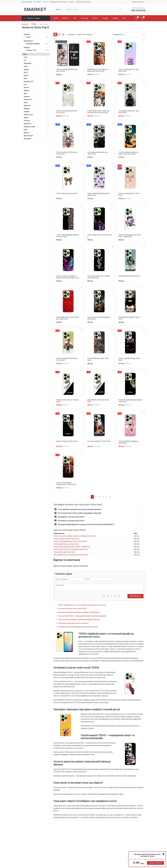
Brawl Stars (36, 139)
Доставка (37, 2)
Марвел (36, 90)
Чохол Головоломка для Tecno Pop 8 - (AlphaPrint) (72, 547)
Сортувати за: (118, 34)
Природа (36, 109)
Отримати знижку (156, 863)
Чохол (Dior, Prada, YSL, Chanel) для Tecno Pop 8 (71, 549)
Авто (36, 93)
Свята (36, 103)
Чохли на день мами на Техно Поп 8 (66, 539)
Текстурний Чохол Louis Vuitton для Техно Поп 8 (71, 555)
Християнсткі (36, 136)
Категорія (36, 34)
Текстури (36, 121)
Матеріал (36, 48)
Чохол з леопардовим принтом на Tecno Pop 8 (70, 541)
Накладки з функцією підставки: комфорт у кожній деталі (79, 612)
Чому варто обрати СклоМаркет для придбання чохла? (78, 627)
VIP (36, 60)
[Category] (59, 9)
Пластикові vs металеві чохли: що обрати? (73, 623)
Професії (36, 112)
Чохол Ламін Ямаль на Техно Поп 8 (66, 544)
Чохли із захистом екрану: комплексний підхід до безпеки (79, 619)
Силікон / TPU (31, 50)
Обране (71, 2)
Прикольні (36, 106)
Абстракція (36, 63)
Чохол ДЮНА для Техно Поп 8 (64, 552)
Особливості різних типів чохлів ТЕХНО (72, 609)
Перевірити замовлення (58, 2)
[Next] (110, 497)
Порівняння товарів (83, 2)
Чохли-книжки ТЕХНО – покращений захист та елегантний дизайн (82, 616)
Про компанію (27, 2)
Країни (36, 118)
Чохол (28, 37)
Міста (36, 72)
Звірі (36, 78)
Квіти (36, 130)
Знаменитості (36, 81)
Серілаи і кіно (36, 115)
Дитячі (36, 75)
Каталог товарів (36, 18)
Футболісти (36, 124)
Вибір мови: (138, 2)
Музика (36, 133)
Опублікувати (135, 596)
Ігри (36, 84)
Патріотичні (36, 100)
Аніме (36, 66)
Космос (36, 87)
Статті (45, 2)
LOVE (36, 57)
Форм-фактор (36, 41)
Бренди (36, 69)
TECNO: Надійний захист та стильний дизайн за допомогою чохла (82, 605)
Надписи (36, 97)
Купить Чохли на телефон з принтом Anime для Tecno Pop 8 (75, 536)
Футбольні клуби (36, 127)
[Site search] (91, 9)
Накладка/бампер (33, 44)
